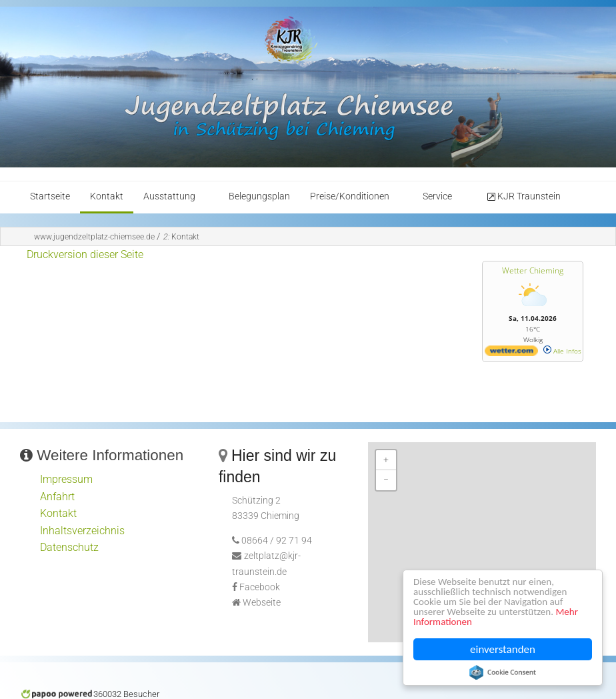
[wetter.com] (511, 354)
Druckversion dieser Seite (85, 254)
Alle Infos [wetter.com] (562, 351)
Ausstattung (169, 196)
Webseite (262, 603)
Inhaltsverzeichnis (82, 531)
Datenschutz (69, 547)
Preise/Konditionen (350, 196)
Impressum (66, 479)
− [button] (386, 480)
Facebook (260, 587)
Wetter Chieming (533, 270)
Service (437, 196)
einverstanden (503, 649)
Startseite (50, 196)
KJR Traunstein (523, 197)
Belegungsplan (259, 196)
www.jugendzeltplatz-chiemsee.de (94, 237)
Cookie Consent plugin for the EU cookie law (503, 672)
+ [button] (386, 460)
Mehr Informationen (460, 621)
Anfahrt (57, 497)
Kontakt (107, 196)
